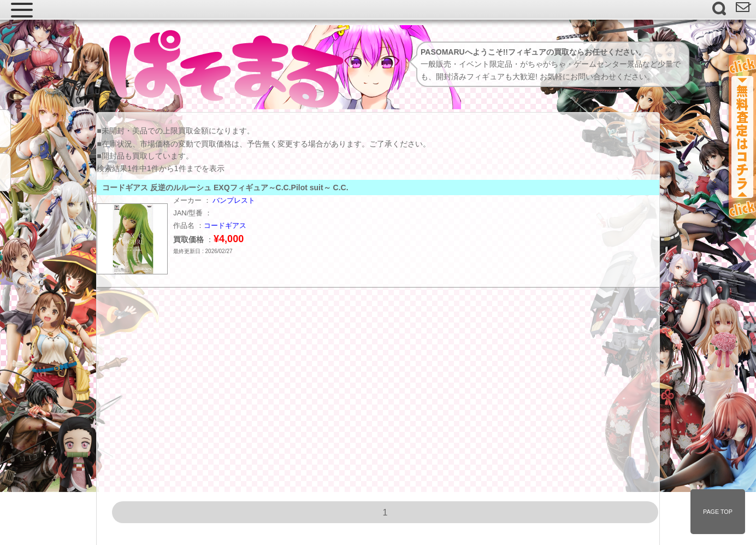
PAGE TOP (718, 512)
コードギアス (225, 225)
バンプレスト (234, 200)
